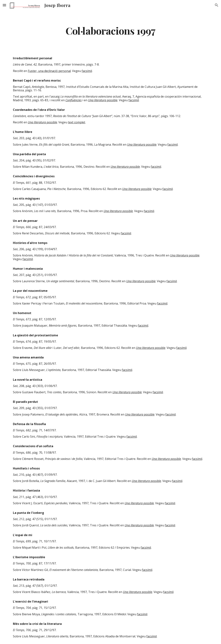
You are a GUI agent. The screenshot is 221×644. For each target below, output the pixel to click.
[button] (4, 5)
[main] (111, 30)
